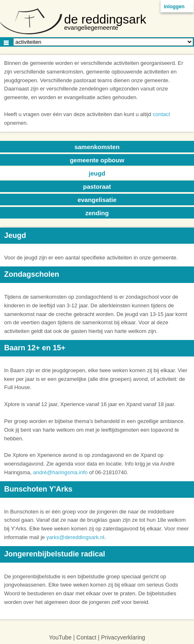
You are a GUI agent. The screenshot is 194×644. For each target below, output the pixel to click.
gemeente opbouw (97, 160)
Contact (86, 637)
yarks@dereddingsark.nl (75, 537)
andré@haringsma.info (60, 472)
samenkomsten (97, 147)
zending (97, 213)
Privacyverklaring (123, 637)
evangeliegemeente (91, 27)
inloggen (174, 7)
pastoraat (97, 187)
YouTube (60, 637)
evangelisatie (97, 200)
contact (161, 114)
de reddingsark (105, 19)
